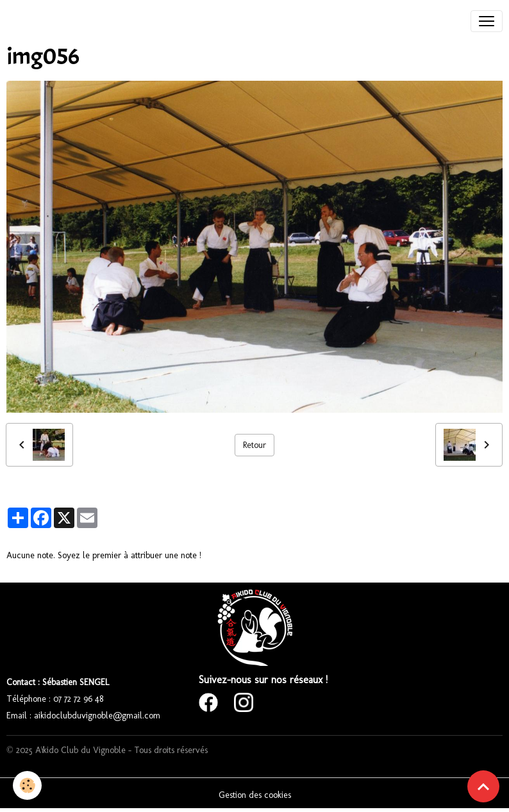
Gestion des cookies (255, 795)
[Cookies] (27, 785)
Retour (254, 445)
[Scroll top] (483, 786)
